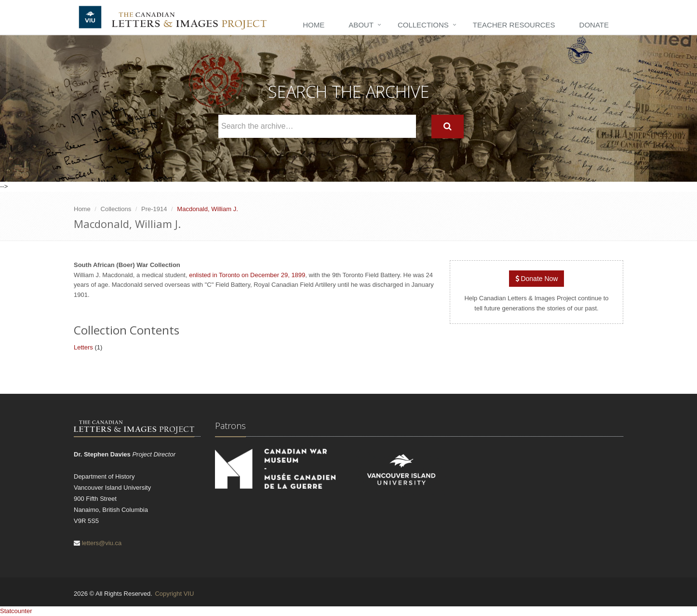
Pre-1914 (154, 209)
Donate (594, 25)
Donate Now (537, 279)
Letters (83, 347)
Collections (423, 25)
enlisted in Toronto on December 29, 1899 (247, 275)
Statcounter (16, 611)
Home (314, 25)
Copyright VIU (174, 594)
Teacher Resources (514, 25)
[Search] (448, 127)
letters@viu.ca (102, 543)
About (361, 25)
